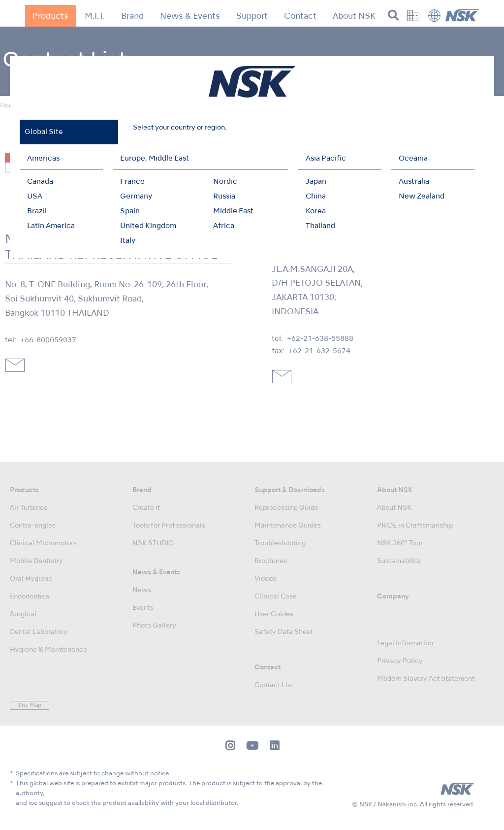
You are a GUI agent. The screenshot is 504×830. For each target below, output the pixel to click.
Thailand (320, 226)
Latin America (51, 226)
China (316, 197)
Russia (224, 197)
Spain (130, 211)
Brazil (37, 211)
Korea (316, 211)
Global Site (44, 132)
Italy (128, 241)
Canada (40, 182)
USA (35, 197)
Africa (224, 226)
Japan (316, 182)
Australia (414, 182)
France (132, 182)
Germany (136, 197)
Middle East (233, 211)
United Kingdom (148, 226)
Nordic (225, 182)
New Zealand (422, 197)
